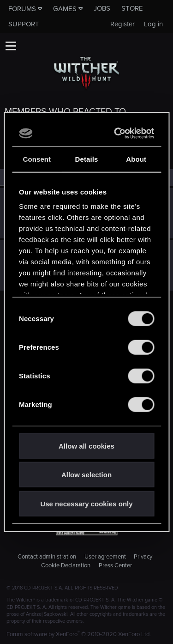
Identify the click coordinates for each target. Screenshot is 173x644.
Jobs (102, 8)
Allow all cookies (86, 446)
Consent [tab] (37, 159)
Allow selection (86, 475)
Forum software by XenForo (79, 634)
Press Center (115, 565)
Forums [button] (22, 9)
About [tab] (136, 159)
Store (132, 8)
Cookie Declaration (66, 565)
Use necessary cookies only (86, 503)
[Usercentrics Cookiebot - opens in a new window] (117, 134)
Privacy (143, 557)
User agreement (105, 557)
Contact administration (47, 557)
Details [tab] (87, 159)
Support (24, 24)
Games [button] (65, 9)
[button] (11, 46)
